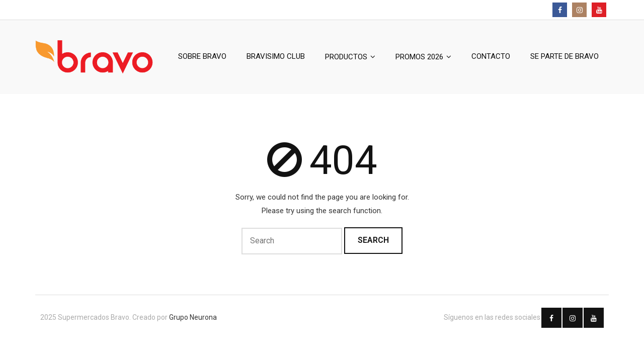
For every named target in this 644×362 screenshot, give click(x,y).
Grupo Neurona (193, 317)
